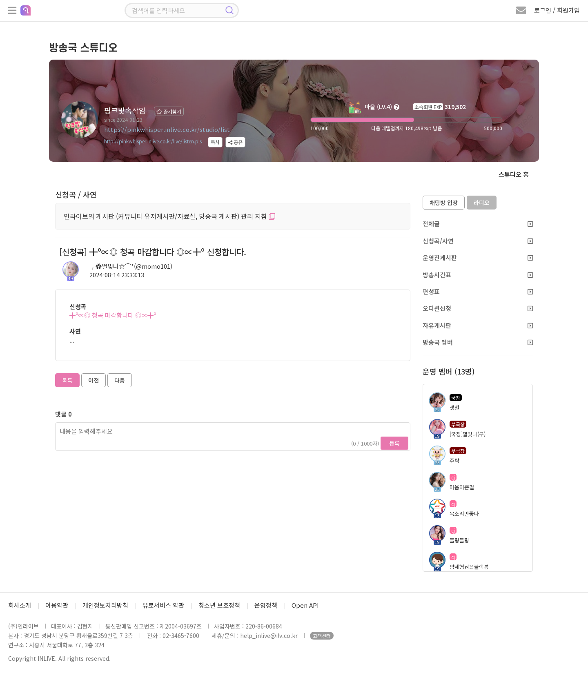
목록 (67, 380)
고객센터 (322, 636)
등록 (394, 443)
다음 (120, 380)
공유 (235, 142)
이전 (94, 380)
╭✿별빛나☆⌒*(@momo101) (131, 266)
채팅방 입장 (444, 203)
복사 (215, 142)
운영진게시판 (478, 257)
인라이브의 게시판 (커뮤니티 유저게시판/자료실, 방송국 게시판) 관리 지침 (169, 216)
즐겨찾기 (169, 111)
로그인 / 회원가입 (557, 10)
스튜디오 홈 (514, 174)
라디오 (482, 203)
